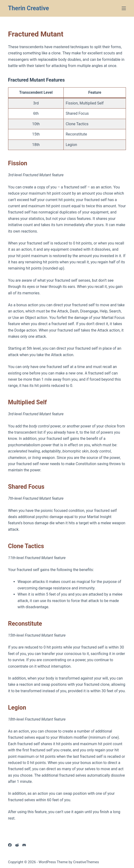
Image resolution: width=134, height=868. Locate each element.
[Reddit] (17, 845)
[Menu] (124, 8)
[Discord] (24, 845)
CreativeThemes (86, 862)
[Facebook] (10, 845)
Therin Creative (29, 8)
